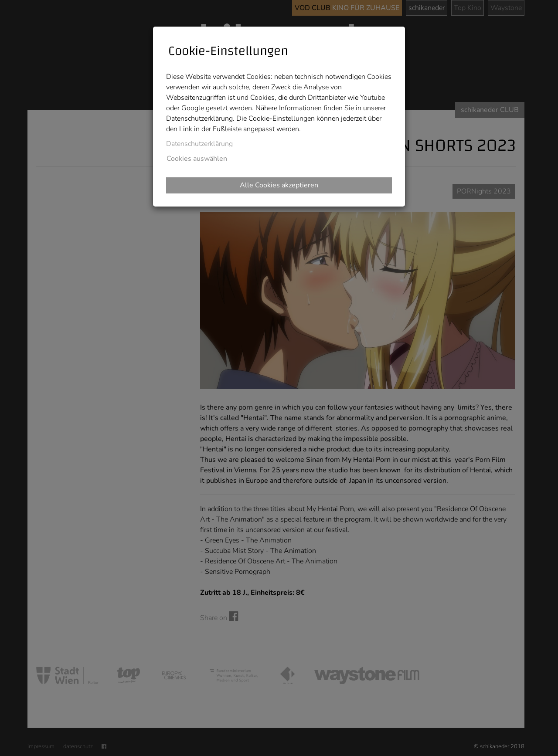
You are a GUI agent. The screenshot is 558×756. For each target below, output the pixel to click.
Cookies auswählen (197, 159)
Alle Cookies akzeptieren (279, 185)
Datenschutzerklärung (199, 144)
